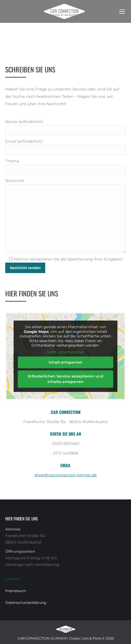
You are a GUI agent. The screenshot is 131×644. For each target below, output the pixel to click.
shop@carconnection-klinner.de (66, 475)
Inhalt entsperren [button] (65, 362)
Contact (13, 579)
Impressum (16, 591)
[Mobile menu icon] (122, 12)
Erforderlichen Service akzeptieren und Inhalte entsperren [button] (66, 379)
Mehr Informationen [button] (65, 352)
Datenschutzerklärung (26, 603)
